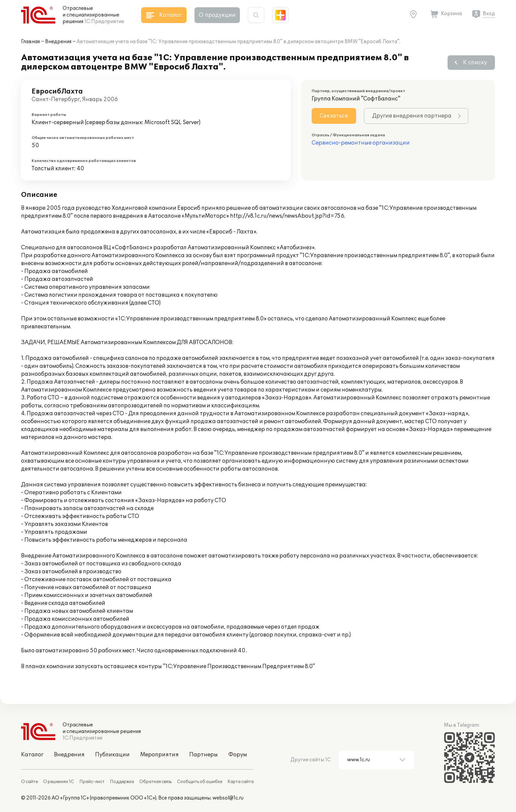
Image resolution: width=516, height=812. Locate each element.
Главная (30, 42)
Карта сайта (241, 782)
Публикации (112, 755)
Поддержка (122, 782)
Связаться (334, 116)
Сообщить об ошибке (200, 782)
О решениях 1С (59, 782)
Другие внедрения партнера (412, 116)
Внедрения (58, 42)
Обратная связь (155, 782)
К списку (475, 63)
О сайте (29, 782)
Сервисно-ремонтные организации (361, 143)
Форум (238, 755)
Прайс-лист (92, 782)
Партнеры (204, 755)
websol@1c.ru (228, 798)
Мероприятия (159, 755)
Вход (489, 14)
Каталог (32, 755)
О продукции (217, 15)
